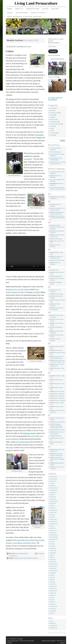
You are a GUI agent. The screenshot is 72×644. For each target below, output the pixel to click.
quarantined (28, 159)
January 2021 (53, 533)
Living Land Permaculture (36, 3)
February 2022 (53, 519)
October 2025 (53, 481)
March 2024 (53, 497)
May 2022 (52, 515)
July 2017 (52, 597)
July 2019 (52, 555)
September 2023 (54, 501)
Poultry (55, 9)
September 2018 (54, 571)
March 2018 (53, 584)
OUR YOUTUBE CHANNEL (57, 59)
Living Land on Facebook (55, 99)
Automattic (62, 643)
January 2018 (53, 589)
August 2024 (53, 492)
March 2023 (53, 508)
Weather (52, 135)
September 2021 (54, 524)
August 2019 (53, 553)
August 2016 (53, 611)
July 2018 (52, 575)
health (24, 558)
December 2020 (54, 535)
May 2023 (52, 506)
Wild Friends (22, 13)
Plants (45, 9)
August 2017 (53, 595)
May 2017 (52, 600)
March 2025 (53, 486)
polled (37, 89)
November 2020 (54, 537)
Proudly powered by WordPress (49, 641)
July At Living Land (59, 391)
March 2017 (53, 602)
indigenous (35, 558)
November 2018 (54, 566)
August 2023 (53, 504)
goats (20, 558)
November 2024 (54, 490)
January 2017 (53, 604)
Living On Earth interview (31, 309)
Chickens (52, 108)
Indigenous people (29, 433)
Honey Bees (53, 119)
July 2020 (52, 542)
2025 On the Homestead (55, 152)
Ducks (52, 111)
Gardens (52, 115)
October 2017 (53, 593)
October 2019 (53, 551)
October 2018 (53, 568)
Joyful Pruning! (58, 239)
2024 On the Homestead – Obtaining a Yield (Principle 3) (57, 227)
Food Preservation (54, 113)
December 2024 (54, 488)
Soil (51, 128)
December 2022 (54, 510)
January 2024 (53, 499)
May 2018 (52, 580)
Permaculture (33, 9)
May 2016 (52, 613)
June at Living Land (59, 394)
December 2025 (54, 479)
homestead (29, 558)
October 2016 (53, 609)
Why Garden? (58, 436)
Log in (52, 621)
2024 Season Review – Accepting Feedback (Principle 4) (57, 218)
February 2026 (53, 477)
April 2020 (52, 546)
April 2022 (52, 517)
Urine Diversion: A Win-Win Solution (24, 17)
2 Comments (41, 554)
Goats (10, 13)
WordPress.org (53, 628)
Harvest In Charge (59, 294)
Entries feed (53, 623)
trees (51, 131)
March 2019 (53, 559)
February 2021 (53, 530)
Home (10, 9)
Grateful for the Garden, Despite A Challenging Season (57, 459)
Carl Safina (36, 292)
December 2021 (54, 521)
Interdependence (23, 554)
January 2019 (53, 562)
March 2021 (53, 528)
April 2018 (52, 582)
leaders (11, 448)
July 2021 (52, 526)
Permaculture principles (55, 124)
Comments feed (54, 626)
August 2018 (53, 573)
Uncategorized (13, 556)
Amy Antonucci (12, 47)
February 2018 (53, 586)
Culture (10, 51)
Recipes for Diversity (60, 260)
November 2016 (54, 606)
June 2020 (52, 544)
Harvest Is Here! (59, 350)
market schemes (25, 442)
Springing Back (58, 276)
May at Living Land (59, 396)
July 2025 (52, 483)
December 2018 (54, 564)
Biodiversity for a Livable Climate (18, 289)
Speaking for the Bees (60, 430)
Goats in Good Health (60, 422)
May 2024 (52, 495)
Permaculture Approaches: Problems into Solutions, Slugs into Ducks (56, 426)
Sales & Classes (38, 13)
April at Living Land (60, 398)
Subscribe (53, 51)
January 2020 (53, 548)
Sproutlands (40, 135)
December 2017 (54, 591)
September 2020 (54, 539)
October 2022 (53, 512)
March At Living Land (60, 400)
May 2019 (52, 557)
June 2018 (52, 577)
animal (16, 558)
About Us (19, 9)
